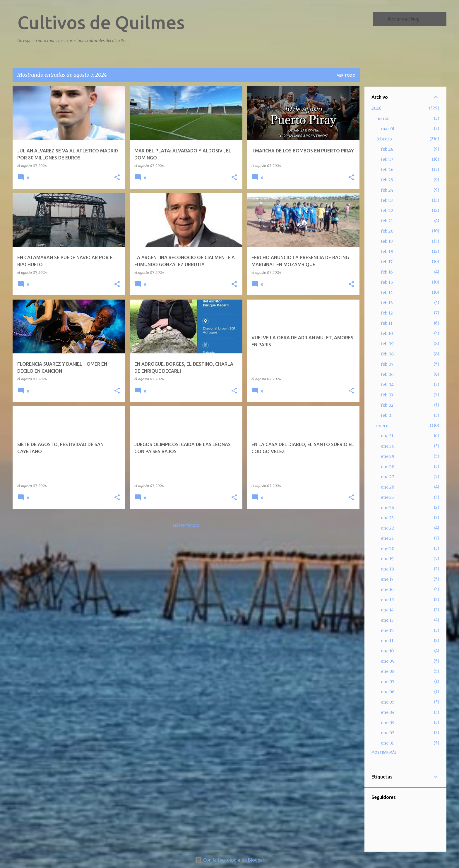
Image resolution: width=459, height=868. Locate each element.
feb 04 (387, 385)
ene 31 (387, 436)
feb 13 (387, 303)
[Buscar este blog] (416, 19)
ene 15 (387, 600)
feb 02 (387, 405)
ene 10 (387, 651)
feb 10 (387, 334)
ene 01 (387, 743)
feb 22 (387, 211)
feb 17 (387, 262)
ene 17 (387, 579)
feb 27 (387, 159)
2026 (376, 108)
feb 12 (387, 313)
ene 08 (388, 671)
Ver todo (346, 75)
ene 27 (387, 477)
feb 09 (387, 344)
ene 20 (388, 549)
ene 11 (387, 641)
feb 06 (387, 374)
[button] (117, 178)
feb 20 (387, 231)
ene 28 (388, 467)
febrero (384, 139)
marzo (383, 118)
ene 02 (388, 733)
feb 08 (387, 354)
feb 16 (387, 272)
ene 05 (388, 702)
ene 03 (387, 723)
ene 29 (388, 456)
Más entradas (186, 526)
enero (382, 426)
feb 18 (387, 252)
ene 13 (387, 620)
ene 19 (387, 559)
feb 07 (387, 364)
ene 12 (387, 630)
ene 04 (388, 712)
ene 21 (387, 538)
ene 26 (388, 487)
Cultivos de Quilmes (101, 22)
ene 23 (387, 518)
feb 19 (387, 241)
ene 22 (387, 528)
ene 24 (388, 508)
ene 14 (387, 610)
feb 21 (387, 221)
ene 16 (387, 589)
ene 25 (387, 497)
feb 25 (387, 180)
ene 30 (388, 446)
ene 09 (388, 661)
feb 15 (387, 282)
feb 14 (387, 293)
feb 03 (387, 395)
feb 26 (387, 170)
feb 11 (387, 323)
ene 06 (388, 692)
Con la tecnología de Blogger (230, 860)
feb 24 (387, 190)
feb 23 (387, 200)
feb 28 (387, 149)
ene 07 (388, 682)
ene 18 (387, 569)
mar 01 (388, 129)
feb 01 (387, 415)
